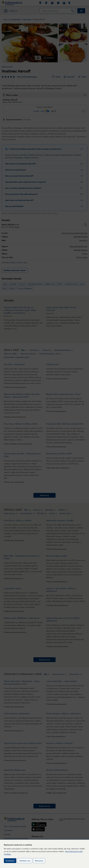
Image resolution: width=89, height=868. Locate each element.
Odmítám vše (25, 861)
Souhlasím (10, 861)
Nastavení (39, 861)
